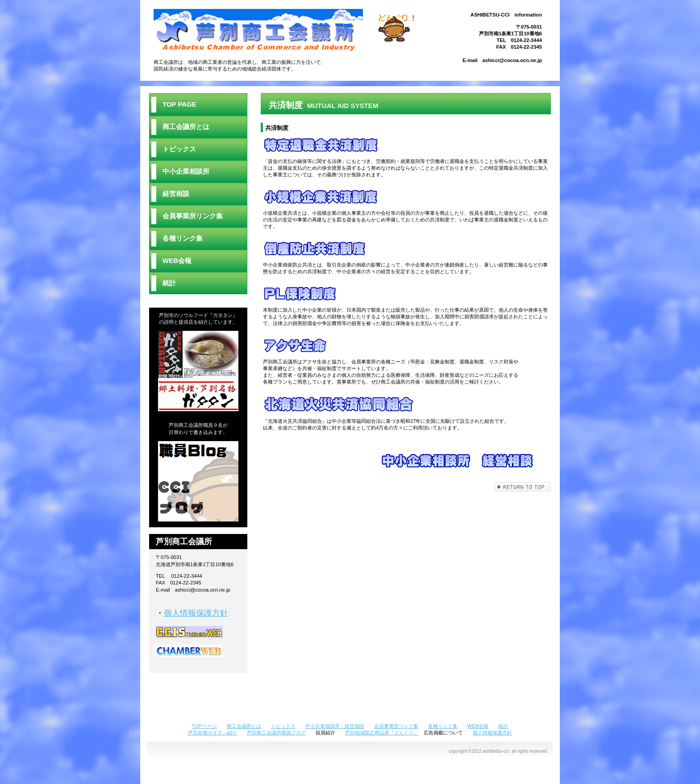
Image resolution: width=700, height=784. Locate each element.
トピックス (283, 726)
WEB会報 (478, 726)
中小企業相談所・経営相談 (335, 726)
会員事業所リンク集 (396, 726)
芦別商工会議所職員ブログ (276, 733)
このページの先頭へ (523, 487)
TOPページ (204, 726)
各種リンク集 (443, 726)
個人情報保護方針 (196, 613)
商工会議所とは (244, 726)
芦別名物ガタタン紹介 (212, 733)
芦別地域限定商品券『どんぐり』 (382, 733)
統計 (503, 726)
